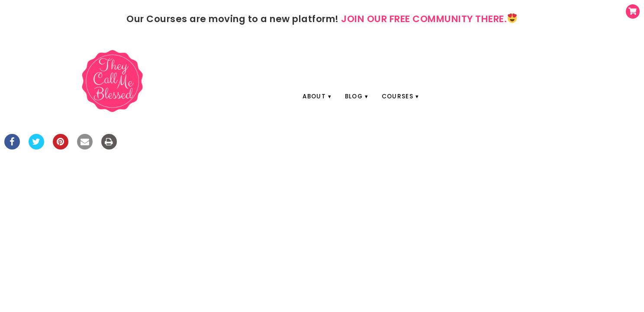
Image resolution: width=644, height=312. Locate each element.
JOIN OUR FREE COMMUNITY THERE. (429, 19)
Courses (398, 96)
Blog (354, 96)
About (314, 96)
